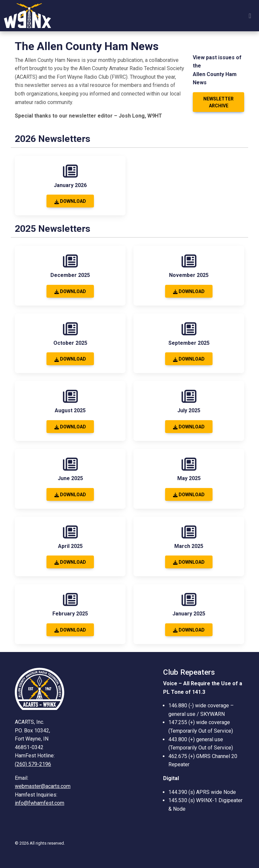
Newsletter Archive (218, 102)
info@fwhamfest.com (40, 803)
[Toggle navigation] (250, 16)
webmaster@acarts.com (43, 786)
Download (70, 201)
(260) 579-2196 (33, 764)
